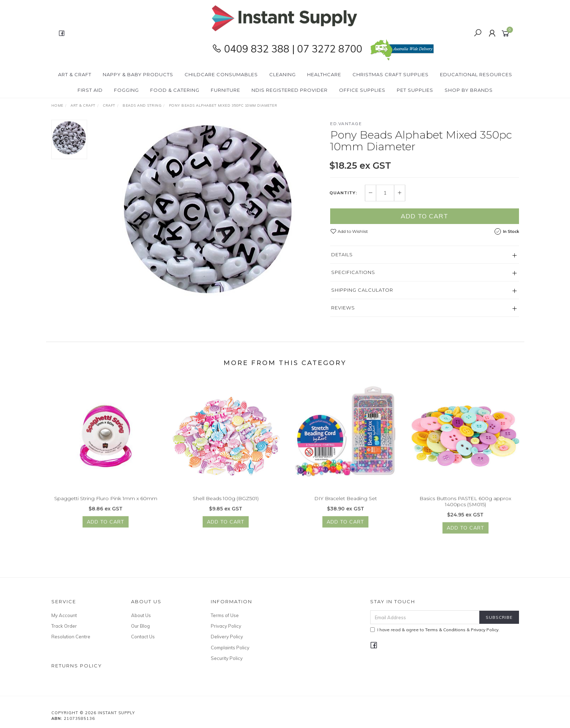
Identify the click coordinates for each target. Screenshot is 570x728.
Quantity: (343, 193)
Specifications (353, 272)
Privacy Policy (226, 626)
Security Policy (227, 658)
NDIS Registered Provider (290, 90)
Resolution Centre (71, 637)
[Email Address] (425, 617)
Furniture (225, 90)
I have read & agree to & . (435, 630)
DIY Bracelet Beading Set (346, 509)
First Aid (90, 90)
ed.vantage (346, 124)
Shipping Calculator (362, 290)
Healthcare (324, 74)
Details (342, 254)
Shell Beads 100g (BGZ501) (226, 509)
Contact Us (143, 637)
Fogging (126, 90)
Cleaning (283, 74)
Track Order (64, 626)
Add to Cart (424, 216)
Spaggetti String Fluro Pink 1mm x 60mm (106, 509)
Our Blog (140, 626)
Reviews (343, 308)
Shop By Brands (469, 90)
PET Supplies (415, 90)
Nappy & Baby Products (138, 74)
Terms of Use (225, 615)
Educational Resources (476, 74)
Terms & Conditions (445, 630)
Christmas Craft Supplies (391, 74)
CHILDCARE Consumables (221, 74)
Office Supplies (362, 90)
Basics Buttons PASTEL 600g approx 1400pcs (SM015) (465, 512)
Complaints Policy (230, 648)
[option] (209, 208)
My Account (64, 615)
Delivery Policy (227, 637)
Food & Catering (175, 90)
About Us (141, 615)
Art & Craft (75, 74)
